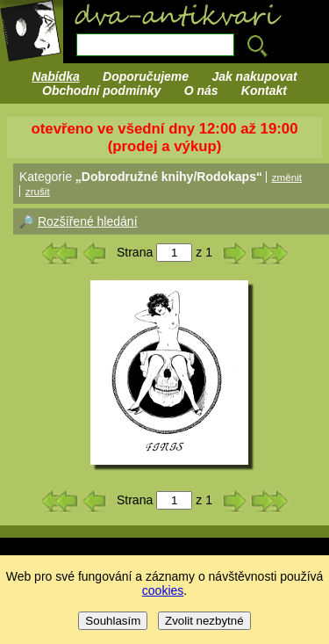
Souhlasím (113, 621)
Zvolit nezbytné (204, 621)
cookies (163, 590)
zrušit (38, 191)
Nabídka (55, 76)
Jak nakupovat (254, 76)
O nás (201, 90)
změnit (287, 177)
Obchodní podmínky (101, 90)
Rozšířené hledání (88, 221)
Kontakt (264, 90)
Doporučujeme (146, 76)
